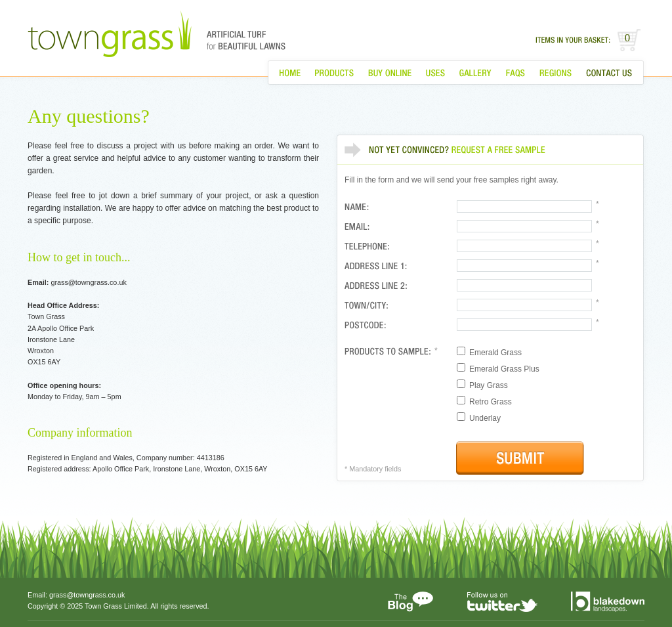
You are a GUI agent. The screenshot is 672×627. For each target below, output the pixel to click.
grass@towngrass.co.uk (87, 595)
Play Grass (482, 385)
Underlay (479, 418)
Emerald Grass (489, 352)
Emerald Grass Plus (498, 368)
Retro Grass (484, 401)
